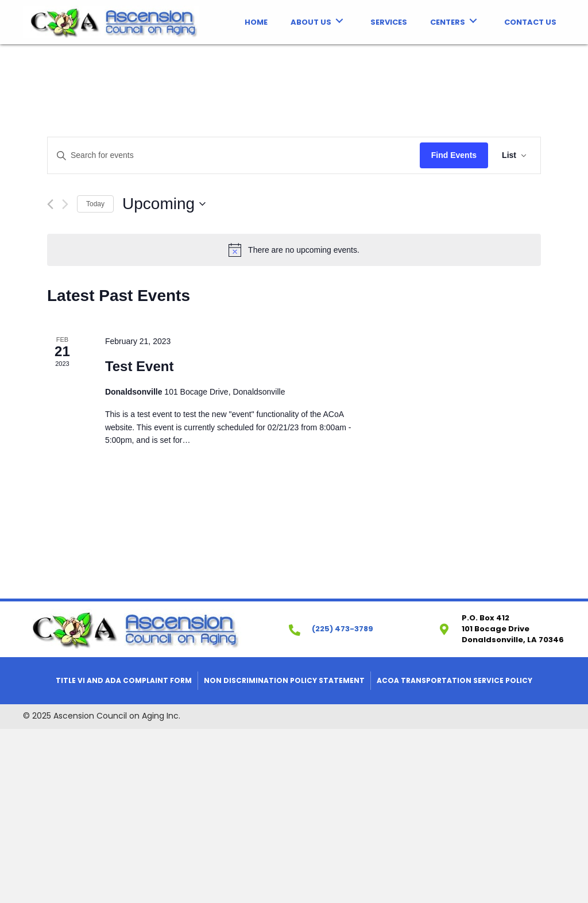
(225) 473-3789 (343, 629)
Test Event (140, 366)
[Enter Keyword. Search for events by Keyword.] (234, 155)
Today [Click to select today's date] (95, 204)
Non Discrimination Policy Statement (284, 680)
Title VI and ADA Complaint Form (124, 680)
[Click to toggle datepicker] (164, 204)
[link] (256, 21)
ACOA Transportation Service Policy (454, 680)
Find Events (454, 155)
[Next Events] (65, 204)
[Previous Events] (50, 204)
